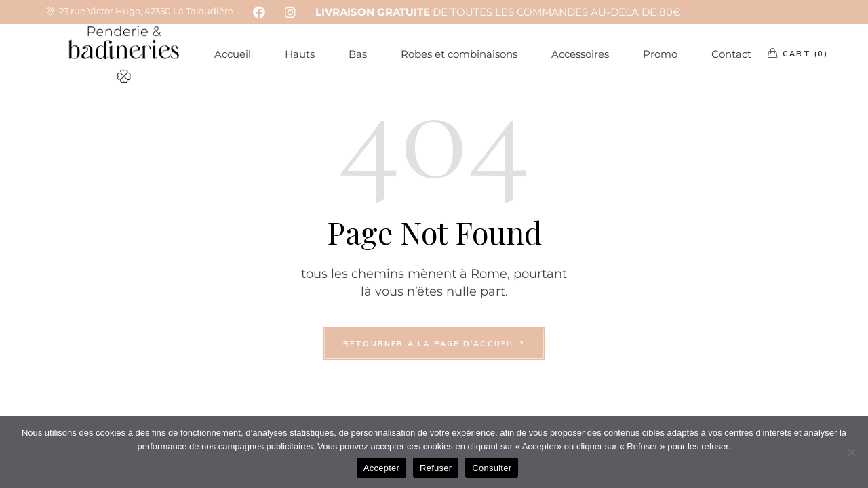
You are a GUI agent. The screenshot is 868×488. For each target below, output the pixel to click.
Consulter (492, 468)
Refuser (436, 468)
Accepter (381, 468)
